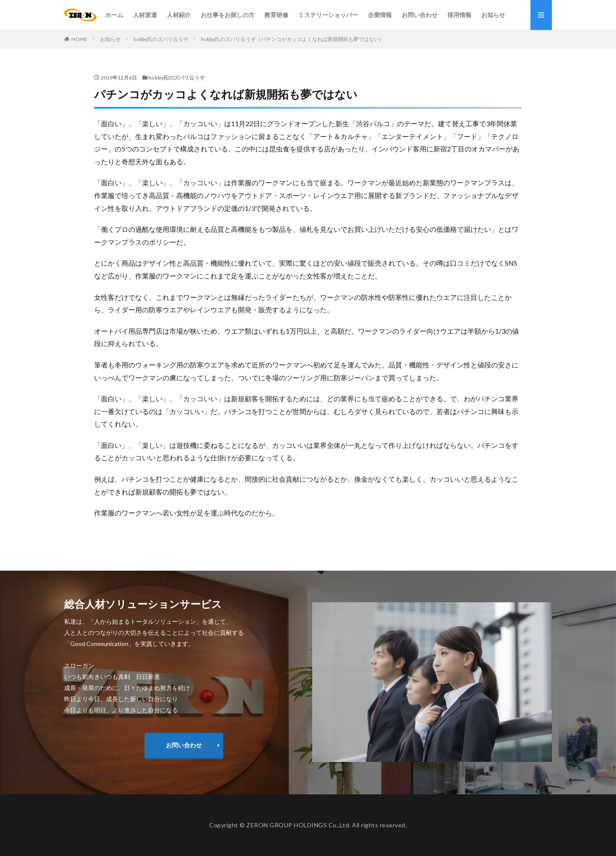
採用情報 (459, 15)
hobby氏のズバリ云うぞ (161, 39)
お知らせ (493, 15)
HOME (79, 39)
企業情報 (380, 15)
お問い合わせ (420, 15)
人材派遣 (145, 15)
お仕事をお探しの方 (228, 15)
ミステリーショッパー (328, 15)
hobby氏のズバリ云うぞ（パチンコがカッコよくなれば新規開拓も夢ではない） (293, 39)
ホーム (114, 15)
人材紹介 (179, 15)
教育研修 (276, 15)
